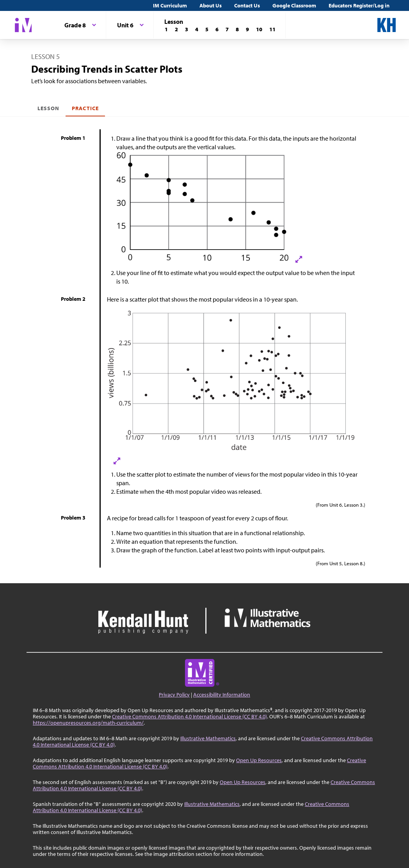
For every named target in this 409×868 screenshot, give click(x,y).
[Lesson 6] (217, 29)
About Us (211, 5)
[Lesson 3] (187, 29)
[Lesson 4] (197, 29)
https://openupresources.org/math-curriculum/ (88, 723)
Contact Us (247, 5)
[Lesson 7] (227, 29)
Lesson (48, 108)
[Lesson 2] (176, 29)
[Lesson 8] (237, 29)
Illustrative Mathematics (208, 738)
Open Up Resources (259, 760)
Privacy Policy (174, 695)
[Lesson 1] (166, 29)
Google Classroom (294, 5)
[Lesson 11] (272, 29)
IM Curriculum (170, 5)
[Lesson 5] (207, 29)
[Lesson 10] (259, 29)
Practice (85, 108)
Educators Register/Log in (359, 5)
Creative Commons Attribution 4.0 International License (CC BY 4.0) (189, 716)
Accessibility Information (222, 695)
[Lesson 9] (247, 29)
